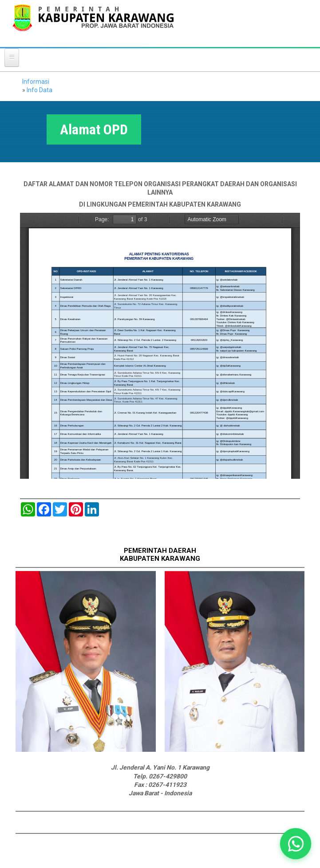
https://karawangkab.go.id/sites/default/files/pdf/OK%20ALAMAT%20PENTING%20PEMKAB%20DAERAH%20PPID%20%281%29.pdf (160, 346)
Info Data (40, 90)
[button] (296, 844)
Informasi (36, 82)
